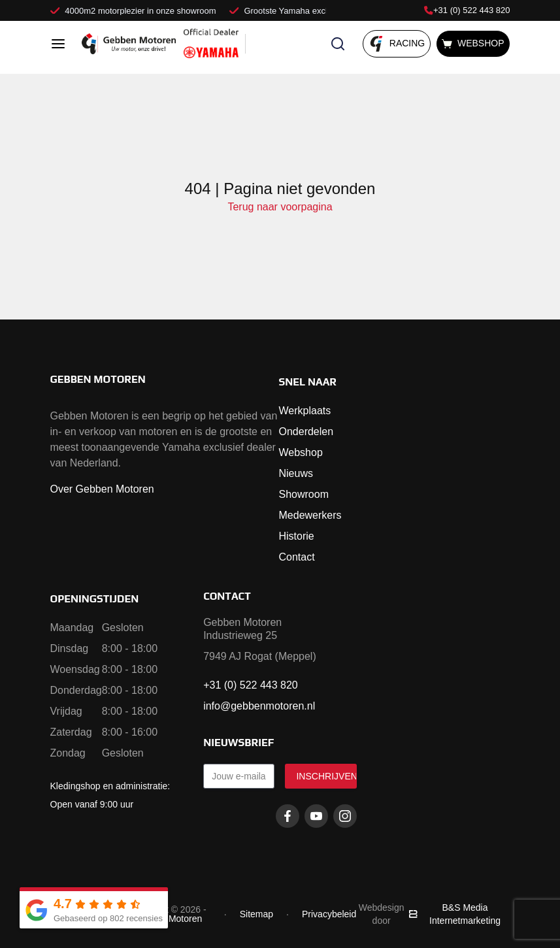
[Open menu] (58, 44)
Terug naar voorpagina (280, 207)
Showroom (304, 494)
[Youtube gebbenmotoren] (316, 816)
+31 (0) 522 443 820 (467, 10)
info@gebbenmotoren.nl (259, 706)
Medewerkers (310, 515)
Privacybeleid (329, 914)
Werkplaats (305, 411)
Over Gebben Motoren (102, 489)
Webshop (301, 452)
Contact (297, 557)
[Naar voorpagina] (129, 44)
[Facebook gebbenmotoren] (288, 816)
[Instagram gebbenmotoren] (345, 816)
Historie (297, 536)
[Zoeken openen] (338, 44)
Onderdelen (306, 432)
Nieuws (296, 473)
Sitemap (256, 914)
